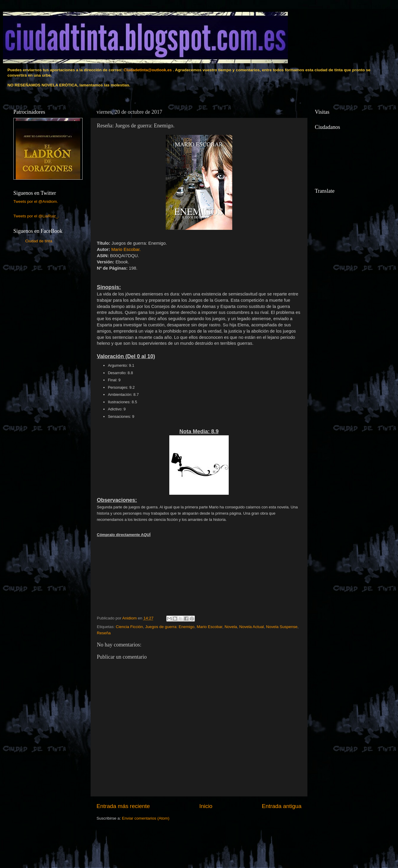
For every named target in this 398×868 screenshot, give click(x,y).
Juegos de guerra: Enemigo (170, 627)
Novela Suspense (282, 627)
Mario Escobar (209, 627)
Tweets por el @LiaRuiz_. (36, 216)
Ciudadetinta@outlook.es (148, 70)
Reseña (104, 633)
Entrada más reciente (123, 806)
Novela (231, 627)
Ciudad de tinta (39, 241)
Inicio (206, 806)
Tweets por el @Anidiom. (36, 201)
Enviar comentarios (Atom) (146, 818)
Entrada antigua (282, 806)
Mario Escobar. (126, 249)
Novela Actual (252, 627)
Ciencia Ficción (129, 627)
